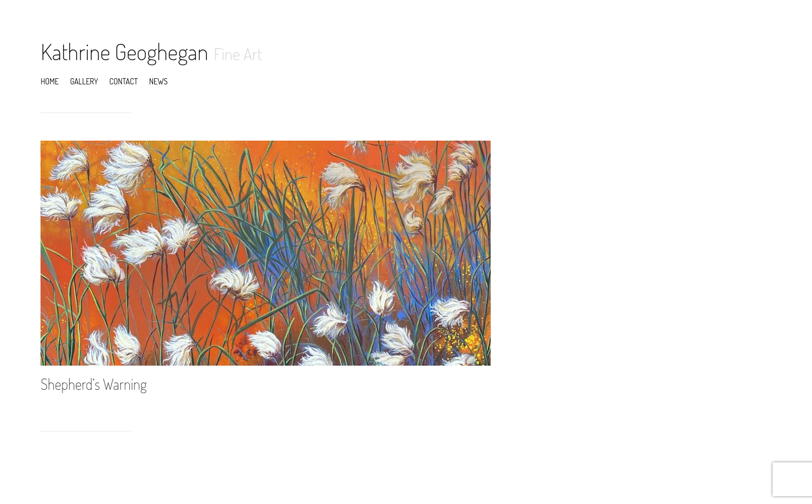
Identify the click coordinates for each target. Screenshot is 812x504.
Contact (124, 81)
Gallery (84, 81)
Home (50, 81)
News (158, 81)
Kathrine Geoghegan (124, 51)
